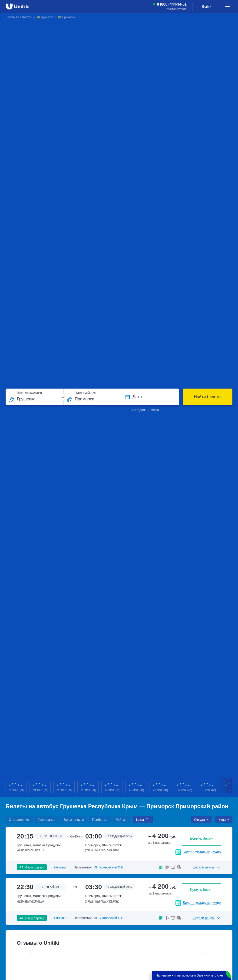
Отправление (19, 820)
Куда (222, 820)
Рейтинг (122, 820)
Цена (140, 820)
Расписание (46, 820)
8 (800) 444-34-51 (172, 4)
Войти (207, 7)
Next (231, 787)
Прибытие (100, 820)
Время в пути (74, 820)
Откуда (199, 820)
